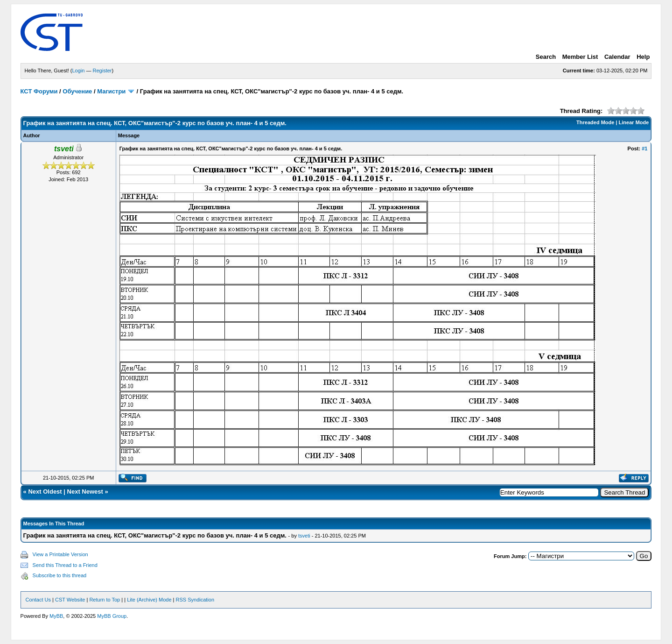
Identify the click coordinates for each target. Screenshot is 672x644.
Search (546, 57)
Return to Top (105, 600)
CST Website (70, 600)
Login (79, 71)
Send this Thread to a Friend (65, 565)
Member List (580, 57)
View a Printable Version (60, 554)
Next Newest (85, 492)
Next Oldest (45, 492)
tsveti (304, 536)
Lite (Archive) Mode (149, 600)
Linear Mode (634, 122)
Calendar (617, 57)
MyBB (56, 616)
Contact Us (38, 600)
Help (643, 57)
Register (102, 71)
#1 (644, 149)
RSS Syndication (195, 600)
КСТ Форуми (39, 91)
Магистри (111, 91)
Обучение (77, 91)
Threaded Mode (595, 122)
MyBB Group (112, 616)
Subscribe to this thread (60, 575)
